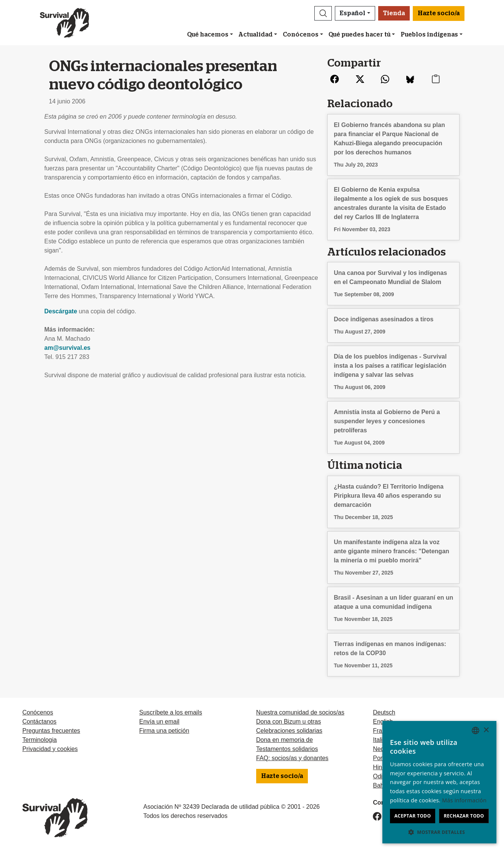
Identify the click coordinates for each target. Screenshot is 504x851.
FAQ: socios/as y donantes (292, 758)
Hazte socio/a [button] (439, 13)
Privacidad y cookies (50, 749)
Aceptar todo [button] (412, 816)
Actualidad (255, 35)
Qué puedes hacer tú (359, 35)
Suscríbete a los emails (170, 712)
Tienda (394, 13)
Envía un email (159, 722)
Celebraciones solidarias (289, 731)
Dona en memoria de (284, 740)
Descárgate (62, 311)
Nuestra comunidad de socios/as (300, 712)
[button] (323, 13)
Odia (379, 776)
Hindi (380, 767)
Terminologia (40, 740)
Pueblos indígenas (429, 35)
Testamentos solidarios (287, 749)
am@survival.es (67, 348)
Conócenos (301, 35)
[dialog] (439, 782)
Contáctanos (40, 722)
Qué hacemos (208, 35)
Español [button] (353, 13)
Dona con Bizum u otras (289, 722)
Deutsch (384, 712)
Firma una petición (164, 731)
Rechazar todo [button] (464, 816)
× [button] (486, 730)
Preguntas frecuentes (51, 731)
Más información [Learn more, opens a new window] (464, 800)
